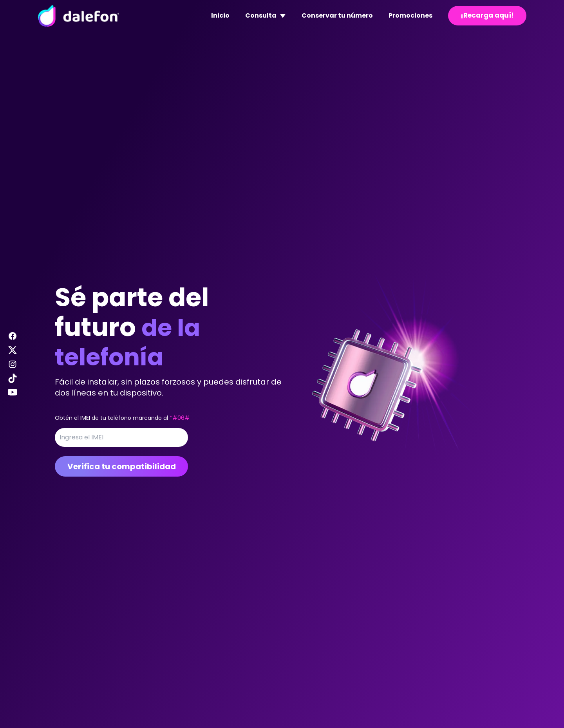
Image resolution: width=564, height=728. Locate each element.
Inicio (220, 15)
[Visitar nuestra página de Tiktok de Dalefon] (13, 378)
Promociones (410, 15)
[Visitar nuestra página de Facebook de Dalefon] (13, 336)
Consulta (266, 15)
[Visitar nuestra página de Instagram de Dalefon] (13, 364)
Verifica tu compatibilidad (122, 466)
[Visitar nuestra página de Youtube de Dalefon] (13, 392)
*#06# (180, 418)
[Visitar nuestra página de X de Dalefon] (13, 350)
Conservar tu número (337, 15)
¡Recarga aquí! (487, 15)
